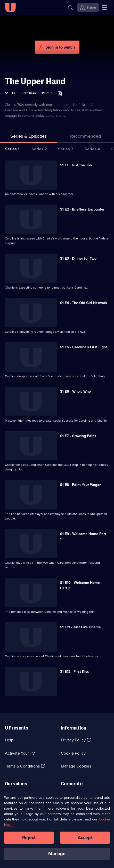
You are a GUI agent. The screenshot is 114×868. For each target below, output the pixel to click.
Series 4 (92, 149)
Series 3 (66, 149)
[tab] (86, 137)
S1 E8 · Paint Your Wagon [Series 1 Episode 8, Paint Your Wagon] (81, 485)
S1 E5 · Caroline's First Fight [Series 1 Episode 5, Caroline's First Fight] (84, 347)
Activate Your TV (20, 753)
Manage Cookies (76, 766)
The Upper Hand (35, 81)
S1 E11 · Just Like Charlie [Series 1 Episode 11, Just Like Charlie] (80, 627)
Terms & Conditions (22, 766)
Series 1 (12, 149)
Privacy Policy (73, 740)
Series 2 (39, 149)
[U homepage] (10, 7)
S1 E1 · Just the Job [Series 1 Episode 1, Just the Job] (76, 165)
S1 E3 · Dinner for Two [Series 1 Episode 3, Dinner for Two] (78, 258)
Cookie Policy (73, 753)
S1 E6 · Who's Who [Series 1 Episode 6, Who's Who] (75, 392)
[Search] (70, 7)
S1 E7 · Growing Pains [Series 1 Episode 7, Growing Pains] (78, 436)
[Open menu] (104, 7)
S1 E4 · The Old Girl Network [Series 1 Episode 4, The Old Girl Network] (84, 303)
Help (9, 740)
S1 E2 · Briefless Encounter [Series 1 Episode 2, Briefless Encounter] (82, 209)
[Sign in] (88, 7)
